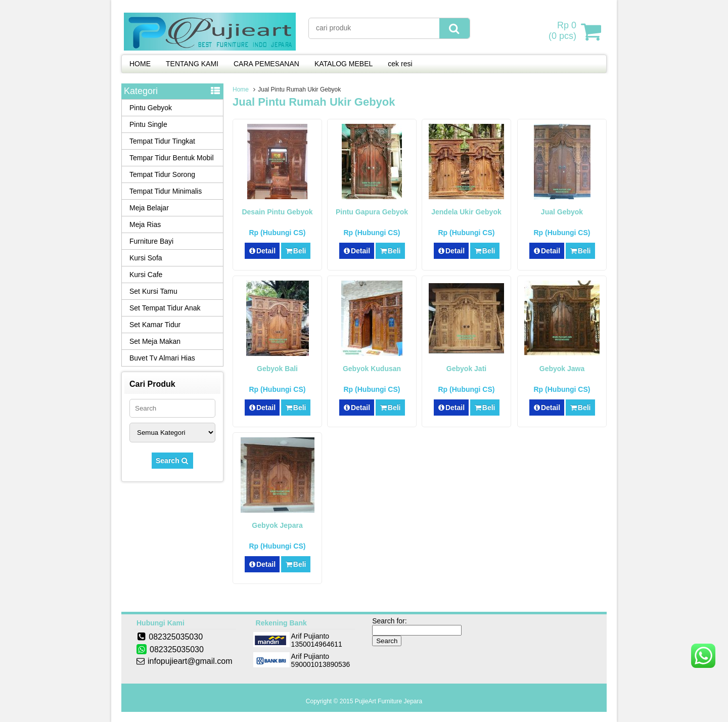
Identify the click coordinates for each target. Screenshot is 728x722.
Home (241, 89)
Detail (262, 251)
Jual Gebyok (562, 212)
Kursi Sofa (146, 258)
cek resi (400, 64)
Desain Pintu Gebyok (277, 212)
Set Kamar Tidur (155, 325)
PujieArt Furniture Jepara (389, 701)
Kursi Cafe (146, 275)
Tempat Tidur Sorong (162, 174)
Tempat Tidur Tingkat (162, 141)
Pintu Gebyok (151, 108)
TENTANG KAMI (192, 64)
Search (172, 461)
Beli (295, 251)
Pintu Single (148, 124)
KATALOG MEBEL (344, 64)
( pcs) (564, 31)
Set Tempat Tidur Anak (165, 308)
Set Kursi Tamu (153, 291)
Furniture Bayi (151, 241)
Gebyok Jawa (562, 369)
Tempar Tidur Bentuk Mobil (172, 158)
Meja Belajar (149, 208)
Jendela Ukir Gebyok (466, 212)
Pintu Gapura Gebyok (372, 212)
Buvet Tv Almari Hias (162, 358)
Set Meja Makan (155, 341)
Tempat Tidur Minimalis (166, 191)
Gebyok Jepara (277, 525)
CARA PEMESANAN (266, 64)
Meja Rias (145, 224)
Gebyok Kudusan (372, 369)
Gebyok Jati (466, 369)
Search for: (389, 621)
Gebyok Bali (277, 369)
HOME (140, 64)
